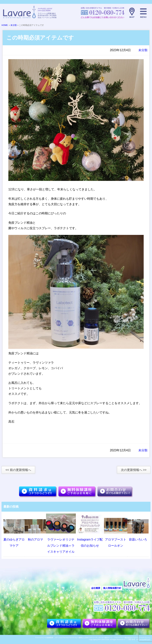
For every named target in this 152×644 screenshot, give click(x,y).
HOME (5, 25)
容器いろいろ (138, 539)
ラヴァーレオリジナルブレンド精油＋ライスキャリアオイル (61, 546)
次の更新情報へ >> (134, 470)
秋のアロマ (35, 539)
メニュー (143, 13)
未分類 (14, 25)
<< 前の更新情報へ (18, 470)
